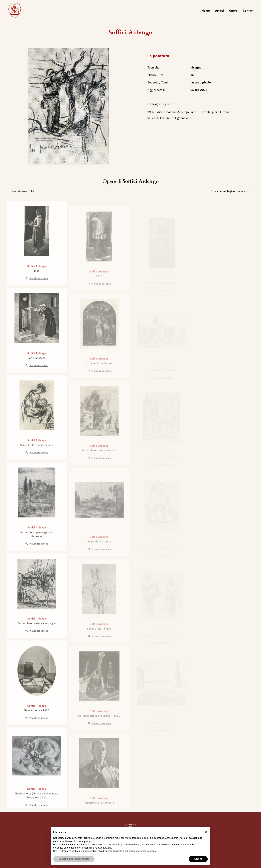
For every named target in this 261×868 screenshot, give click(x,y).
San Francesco (37, 370)
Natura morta (32, 723)
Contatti (249, 11)
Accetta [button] (198, 859)
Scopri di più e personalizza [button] (74, 859)
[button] (206, 832)
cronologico (227, 191)
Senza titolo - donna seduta (37, 457)
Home (206, 11)
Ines (37, 283)
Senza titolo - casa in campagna (37, 635)
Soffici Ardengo (131, 33)
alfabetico (244, 191)
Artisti (219, 11)
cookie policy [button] (83, 841)
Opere (233, 11)
